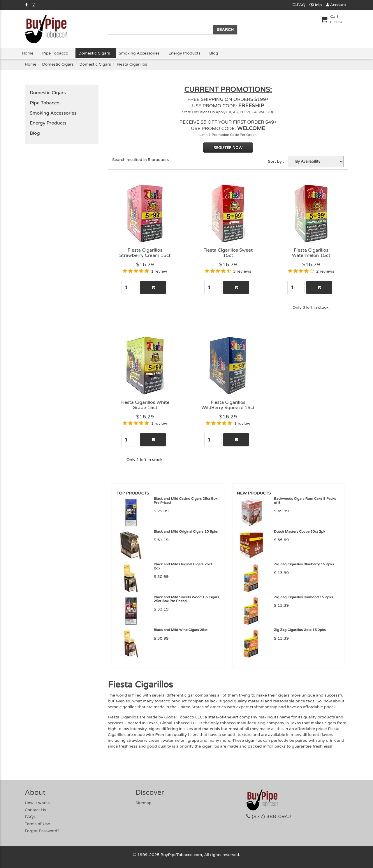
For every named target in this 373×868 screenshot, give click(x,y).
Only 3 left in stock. (311, 307)
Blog (214, 53)
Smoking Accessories (139, 53)
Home (28, 53)
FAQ (299, 5)
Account (336, 5)
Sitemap (144, 803)
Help (316, 5)
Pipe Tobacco (55, 53)
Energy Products (184, 53)
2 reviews (325, 271)
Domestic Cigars (94, 53)
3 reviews (242, 271)
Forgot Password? (42, 831)
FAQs (30, 817)
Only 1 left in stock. (145, 460)
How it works (37, 803)
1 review (159, 271)
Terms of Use (37, 824)
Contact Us (35, 810)
